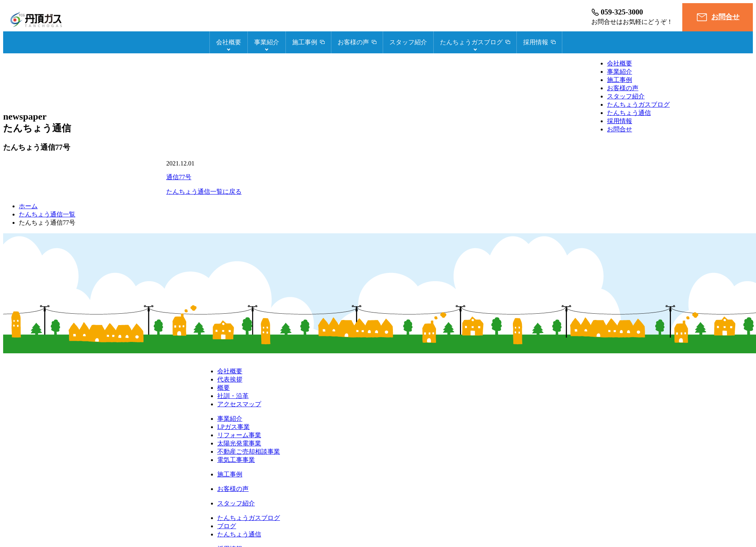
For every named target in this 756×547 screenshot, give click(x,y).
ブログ (227, 526)
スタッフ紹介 (408, 42)
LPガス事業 (234, 427)
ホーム (28, 206)
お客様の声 (623, 88)
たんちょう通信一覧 (47, 214)
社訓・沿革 (233, 396)
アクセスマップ (239, 404)
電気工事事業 (236, 460)
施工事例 (620, 80)
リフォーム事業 (239, 435)
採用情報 (620, 121)
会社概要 (229, 42)
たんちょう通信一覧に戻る (204, 192)
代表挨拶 (230, 379)
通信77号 (179, 177)
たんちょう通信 (629, 113)
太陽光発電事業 (239, 443)
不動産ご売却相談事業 (249, 452)
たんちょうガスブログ (638, 104)
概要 (224, 388)
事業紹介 (267, 42)
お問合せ (725, 17)
